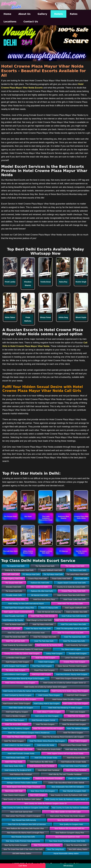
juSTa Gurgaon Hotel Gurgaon (15, 666)
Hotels (58, 14)
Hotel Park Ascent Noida (76, 758)
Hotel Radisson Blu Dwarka (13, 620)
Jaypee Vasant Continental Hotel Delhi (72, 583)
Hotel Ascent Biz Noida (46, 745)
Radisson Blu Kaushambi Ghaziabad (49, 779)
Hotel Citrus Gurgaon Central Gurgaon (70, 679)
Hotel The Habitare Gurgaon (77, 729)
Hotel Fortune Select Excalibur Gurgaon (67, 699)
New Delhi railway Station (78, 849)
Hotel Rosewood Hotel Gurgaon (74, 720)
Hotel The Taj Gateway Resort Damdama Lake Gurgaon (63, 737)
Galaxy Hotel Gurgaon (54, 654)
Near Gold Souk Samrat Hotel (21, 812)
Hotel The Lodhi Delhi (12, 629)
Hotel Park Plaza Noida (14, 762)
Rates (74, 14)
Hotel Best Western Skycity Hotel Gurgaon (72, 674)
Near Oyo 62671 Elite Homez (68, 820)
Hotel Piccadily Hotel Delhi (14, 616)
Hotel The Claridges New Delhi (45, 637)
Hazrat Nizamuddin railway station (66, 853)
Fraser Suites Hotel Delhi (61, 579)
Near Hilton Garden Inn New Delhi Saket (66, 812)
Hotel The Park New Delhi (44, 641)
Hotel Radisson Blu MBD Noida (42, 762)
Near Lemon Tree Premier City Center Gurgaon (68, 816)
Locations (10, 22)
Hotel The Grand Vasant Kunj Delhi (70, 633)
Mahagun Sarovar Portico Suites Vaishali (22, 783)
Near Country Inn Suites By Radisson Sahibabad (70, 808)
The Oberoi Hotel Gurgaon (71, 649)
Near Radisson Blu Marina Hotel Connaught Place (25, 833)
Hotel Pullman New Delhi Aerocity (74, 616)
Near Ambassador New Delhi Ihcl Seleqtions (68, 787)
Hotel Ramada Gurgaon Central (43, 720)
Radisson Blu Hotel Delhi (40, 583)
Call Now (23, 866)
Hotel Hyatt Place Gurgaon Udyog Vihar (19, 608)
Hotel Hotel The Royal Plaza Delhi (70, 604)
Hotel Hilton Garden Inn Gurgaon (21, 708)
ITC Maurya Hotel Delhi (31, 574)
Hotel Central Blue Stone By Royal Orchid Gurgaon (26, 679)
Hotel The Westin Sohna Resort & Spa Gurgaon (47, 741)
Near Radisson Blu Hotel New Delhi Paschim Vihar (25, 828)
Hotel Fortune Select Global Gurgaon (17, 704)
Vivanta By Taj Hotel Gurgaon (74, 670)
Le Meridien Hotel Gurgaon (16, 658)
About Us (24, 14)
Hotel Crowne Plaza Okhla (15, 599)
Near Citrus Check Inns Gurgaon (43, 791)
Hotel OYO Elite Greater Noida (46, 758)
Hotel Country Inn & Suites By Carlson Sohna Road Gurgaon (26, 691)
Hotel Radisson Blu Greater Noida (73, 762)
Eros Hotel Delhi (81, 579)
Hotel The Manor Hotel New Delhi (38, 629)
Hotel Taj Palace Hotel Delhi (43, 624)
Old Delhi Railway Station (22, 853)
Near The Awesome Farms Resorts (47, 845)
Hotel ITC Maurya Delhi (49, 608)
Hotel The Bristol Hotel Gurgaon (74, 724)
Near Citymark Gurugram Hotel (74, 791)
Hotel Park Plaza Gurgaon (15, 720)
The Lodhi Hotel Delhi (11, 574)
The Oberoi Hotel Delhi (78, 570)
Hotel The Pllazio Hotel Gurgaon (19, 737)
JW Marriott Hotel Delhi (40, 595)
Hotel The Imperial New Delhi (75, 637)
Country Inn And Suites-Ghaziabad (17, 779)
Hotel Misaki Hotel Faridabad (49, 770)
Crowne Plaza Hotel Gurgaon (74, 662)
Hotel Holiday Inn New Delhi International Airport (26, 604)
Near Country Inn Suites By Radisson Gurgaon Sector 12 (66, 799)
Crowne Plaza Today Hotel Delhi (74, 591)
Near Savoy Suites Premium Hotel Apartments (23, 841)
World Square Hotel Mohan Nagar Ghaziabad (24, 787)
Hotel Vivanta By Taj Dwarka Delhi (49, 645)
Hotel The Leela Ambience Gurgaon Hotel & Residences (29, 733)
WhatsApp (68, 866)
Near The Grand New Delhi (76, 845)
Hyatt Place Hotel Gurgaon (45, 658)
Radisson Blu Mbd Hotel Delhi (42, 591)
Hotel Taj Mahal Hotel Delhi (15, 624)
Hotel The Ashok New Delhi (15, 637)
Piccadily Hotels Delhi (14, 595)
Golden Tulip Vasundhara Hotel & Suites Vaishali (66, 783)
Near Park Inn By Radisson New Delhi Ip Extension (27, 824)
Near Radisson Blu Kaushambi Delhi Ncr (70, 828)
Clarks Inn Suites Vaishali (78, 779)
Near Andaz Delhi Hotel (14, 791)
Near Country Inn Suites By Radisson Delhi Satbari (22, 799)
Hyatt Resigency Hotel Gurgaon (17, 662)
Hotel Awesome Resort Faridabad (42, 766)
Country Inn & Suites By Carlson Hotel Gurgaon (22, 654)
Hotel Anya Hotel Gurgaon (41, 674)
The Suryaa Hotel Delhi (14, 583)
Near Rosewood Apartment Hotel (67, 837)
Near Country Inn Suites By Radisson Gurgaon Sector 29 (45, 804)
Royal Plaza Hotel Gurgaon (44, 670)
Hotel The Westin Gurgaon (14, 741)
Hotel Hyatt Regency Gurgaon (17, 712)
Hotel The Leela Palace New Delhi (73, 624)
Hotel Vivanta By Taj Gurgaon (77, 645)
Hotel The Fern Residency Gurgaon (16, 729)
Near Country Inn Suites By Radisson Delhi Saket (69, 795)
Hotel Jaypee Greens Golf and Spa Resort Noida (65, 754)
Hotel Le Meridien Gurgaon (16, 716)
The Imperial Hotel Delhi (16, 566)
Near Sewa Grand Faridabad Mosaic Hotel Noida (67, 841)
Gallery (42, 14)
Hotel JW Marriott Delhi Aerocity (49, 612)
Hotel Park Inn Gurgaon (76, 716)
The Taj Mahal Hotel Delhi (45, 566)
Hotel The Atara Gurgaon (45, 724)
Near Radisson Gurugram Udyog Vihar (70, 833)
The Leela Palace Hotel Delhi (77, 574)
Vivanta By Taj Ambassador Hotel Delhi (19, 570)
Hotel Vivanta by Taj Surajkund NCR (18, 770)
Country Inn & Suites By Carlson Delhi (71, 587)
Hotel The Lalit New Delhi (15, 641)
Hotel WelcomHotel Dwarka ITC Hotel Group (27, 649)
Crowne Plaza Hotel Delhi (38, 579)
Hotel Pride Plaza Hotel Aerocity (43, 616)
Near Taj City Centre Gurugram (16, 845)
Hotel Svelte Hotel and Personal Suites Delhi (72, 620)
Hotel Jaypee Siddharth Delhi (76, 608)
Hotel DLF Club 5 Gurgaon (77, 695)
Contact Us (31, 22)
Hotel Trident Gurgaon (79, 741)
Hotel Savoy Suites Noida (14, 766)
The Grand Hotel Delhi (14, 591)
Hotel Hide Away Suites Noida (76, 749)
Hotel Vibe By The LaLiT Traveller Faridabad (65, 774)
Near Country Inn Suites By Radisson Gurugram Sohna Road (26, 808)
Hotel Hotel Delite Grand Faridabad (74, 766)
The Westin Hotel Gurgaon (16, 670)
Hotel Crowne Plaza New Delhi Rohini (71, 595)
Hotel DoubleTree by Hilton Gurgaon (23, 699)
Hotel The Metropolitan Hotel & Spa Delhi (72, 629)
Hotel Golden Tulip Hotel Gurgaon (76, 704)
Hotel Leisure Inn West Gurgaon (47, 716)
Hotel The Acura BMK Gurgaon (17, 724)
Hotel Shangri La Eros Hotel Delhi (39, 620)
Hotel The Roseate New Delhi (74, 641)
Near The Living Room (56, 849)
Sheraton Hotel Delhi (13, 587)
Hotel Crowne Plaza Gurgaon (49, 695)
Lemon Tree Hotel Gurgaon (75, 658)
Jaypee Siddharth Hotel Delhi (51, 570)
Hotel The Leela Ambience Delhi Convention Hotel (26, 633)
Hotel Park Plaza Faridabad (76, 770)
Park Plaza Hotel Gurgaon (42, 666)
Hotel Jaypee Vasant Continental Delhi (18, 612)
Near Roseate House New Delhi (23, 837)
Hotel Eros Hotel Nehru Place (44, 599)
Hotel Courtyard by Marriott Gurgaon (18, 695)
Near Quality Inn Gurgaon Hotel (71, 824)
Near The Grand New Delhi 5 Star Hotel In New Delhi (23, 849)
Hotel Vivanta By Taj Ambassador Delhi (18, 645)
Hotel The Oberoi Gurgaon (73, 733)
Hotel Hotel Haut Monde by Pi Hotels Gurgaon (65, 708)
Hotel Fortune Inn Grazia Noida (49, 749)
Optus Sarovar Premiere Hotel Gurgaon (72, 666)
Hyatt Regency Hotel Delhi (13, 579)
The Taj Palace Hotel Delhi (53, 574)
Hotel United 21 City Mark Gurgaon (18, 745)
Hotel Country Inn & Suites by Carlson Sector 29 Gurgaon (45, 687)
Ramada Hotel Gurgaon (78, 654)
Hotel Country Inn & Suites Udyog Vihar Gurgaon (70, 691)
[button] (10, 516)
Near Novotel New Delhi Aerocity (24, 820)
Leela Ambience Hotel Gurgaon (15, 674)
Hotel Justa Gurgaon (78, 712)
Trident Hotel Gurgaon (46, 662)
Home (7, 14)
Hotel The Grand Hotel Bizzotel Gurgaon (48, 729)
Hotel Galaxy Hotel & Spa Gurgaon (47, 704)
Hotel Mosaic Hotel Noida (15, 758)
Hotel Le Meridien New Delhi (77, 612)
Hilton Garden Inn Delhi (39, 587)
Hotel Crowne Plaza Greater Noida (74, 745)
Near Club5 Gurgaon (38, 795)
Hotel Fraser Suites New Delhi (75, 599)
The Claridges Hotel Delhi (75, 566)
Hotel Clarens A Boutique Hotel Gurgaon (20, 683)
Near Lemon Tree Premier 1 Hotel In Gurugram (23, 816)
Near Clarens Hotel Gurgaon (14, 795)
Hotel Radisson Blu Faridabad (21, 774)
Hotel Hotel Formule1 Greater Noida (21, 754)
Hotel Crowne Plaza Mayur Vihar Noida (18, 749)
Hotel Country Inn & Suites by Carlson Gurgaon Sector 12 (64, 683)
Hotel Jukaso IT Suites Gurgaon (49, 712)
